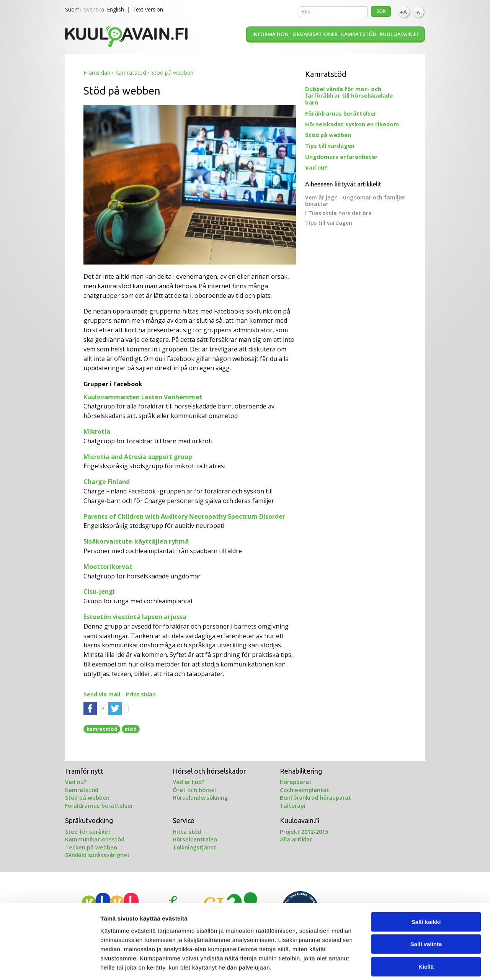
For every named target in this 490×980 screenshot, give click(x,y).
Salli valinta (426, 909)
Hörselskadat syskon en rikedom (352, 124)
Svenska (94, 9)
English (115, 9)
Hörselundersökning (200, 797)
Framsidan (97, 73)
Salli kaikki (426, 886)
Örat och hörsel (194, 790)
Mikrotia (97, 431)
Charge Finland (107, 482)
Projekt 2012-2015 (304, 831)
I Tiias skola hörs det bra (338, 213)
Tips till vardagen (330, 145)
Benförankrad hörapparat (315, 797)
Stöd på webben (328, 135)
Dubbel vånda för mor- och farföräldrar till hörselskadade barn (349, 96)
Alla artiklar (296, 839)
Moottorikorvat (108, 567)
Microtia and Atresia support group (138, 457)
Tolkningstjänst (194, 847)
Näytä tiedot (409, 965)
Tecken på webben (91, 847)
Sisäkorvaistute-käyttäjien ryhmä (136, 541)
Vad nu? (316, 167)
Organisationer (315, 34)
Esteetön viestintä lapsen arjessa (135, 617)
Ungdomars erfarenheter (341, 157)
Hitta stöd (187, 831)
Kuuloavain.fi (399, 34)
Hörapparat (296, 782)
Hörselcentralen (195, 839)
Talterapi (293, 805)
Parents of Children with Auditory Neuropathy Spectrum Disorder (184, 516)
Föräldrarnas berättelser (341, 113)
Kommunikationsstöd (95, 839)
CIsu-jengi (99, 591)
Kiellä (426, 931)
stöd (131, 729)
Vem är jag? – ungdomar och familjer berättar (355, 201)
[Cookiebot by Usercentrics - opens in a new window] (50, 965)
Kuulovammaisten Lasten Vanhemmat (143, 397)
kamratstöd (102, 729)
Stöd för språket (88, 831)
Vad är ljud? (189, 782)
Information (270, 34)
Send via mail (102, 694)
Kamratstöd (359, 34)
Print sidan (141, 694)
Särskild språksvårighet (97, 855)
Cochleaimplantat (305, 790)
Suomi (73, 9)
